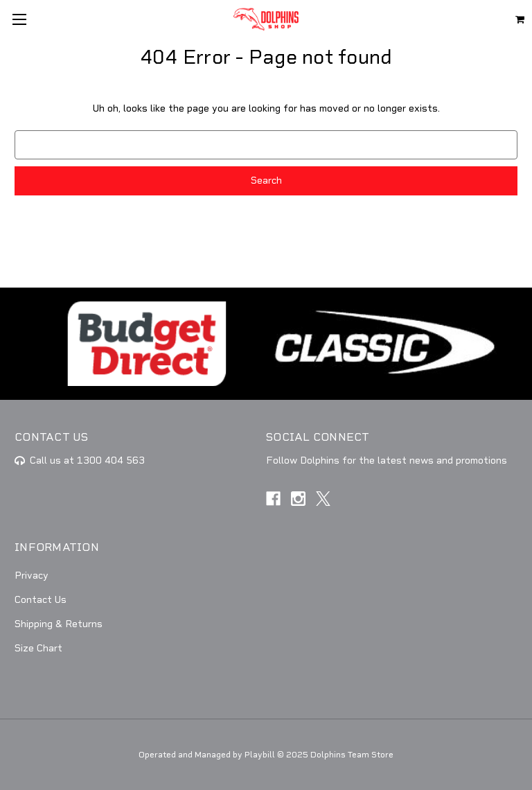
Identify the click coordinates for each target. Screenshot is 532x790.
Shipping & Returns (59, 624)
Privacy (32, 576)
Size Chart (38, 648)
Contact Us (41, 600)
